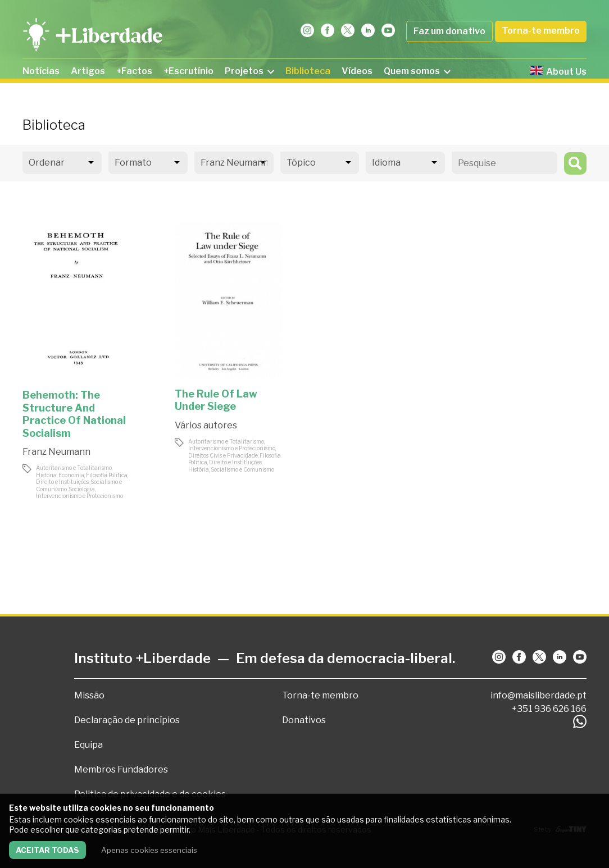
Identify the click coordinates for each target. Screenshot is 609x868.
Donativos (304, 720)
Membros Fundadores (121, 769)
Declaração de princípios (127, 720)
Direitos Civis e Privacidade (223, 455)
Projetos (249, 71)
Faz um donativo (449, 31)
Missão (89, 695)
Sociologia (82, 489)
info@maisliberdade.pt (538, 695)
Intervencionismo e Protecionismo (79, 496)
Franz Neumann (56, 452)
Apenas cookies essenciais (149, 850)
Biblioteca (308, 71)
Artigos (88, 71)
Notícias (41, 71)
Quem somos (417, 71)
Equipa (88, 745)
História (46, 475)
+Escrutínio (188, 71)
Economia (71, 475)
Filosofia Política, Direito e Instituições (82, 479)
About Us (558, 71)
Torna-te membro (541, 31)
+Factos (134, 71)
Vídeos (357, 71)
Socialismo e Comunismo (242, 469)
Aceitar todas (47, 850)
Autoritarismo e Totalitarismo (74, 468)
